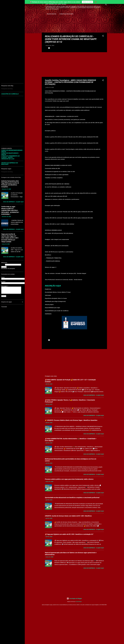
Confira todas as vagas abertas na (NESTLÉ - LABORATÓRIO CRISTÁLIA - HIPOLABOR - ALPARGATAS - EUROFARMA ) (10, 210)
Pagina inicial (52, 14)
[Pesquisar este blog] (12, 89)
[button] (103, 36)
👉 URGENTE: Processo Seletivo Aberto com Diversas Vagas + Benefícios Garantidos (71, 420)
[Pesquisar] (106, 5)
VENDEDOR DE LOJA (8, 159)
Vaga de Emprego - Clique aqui (94, 395)
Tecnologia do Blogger (74, 598)
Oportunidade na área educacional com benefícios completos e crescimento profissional (72, 498)
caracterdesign (79, 602)
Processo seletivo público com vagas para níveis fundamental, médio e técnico (69, 479)
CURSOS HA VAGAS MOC (66, 14)
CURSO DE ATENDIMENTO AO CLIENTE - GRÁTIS (10, 157)
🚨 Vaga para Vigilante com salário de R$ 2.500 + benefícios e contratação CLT (69, 534)
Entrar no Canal (87, 2)
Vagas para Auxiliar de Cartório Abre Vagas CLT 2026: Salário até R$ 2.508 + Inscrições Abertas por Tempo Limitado (10, 238)
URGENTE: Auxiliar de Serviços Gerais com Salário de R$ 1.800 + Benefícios (68, 516)
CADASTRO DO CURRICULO (10, 94)
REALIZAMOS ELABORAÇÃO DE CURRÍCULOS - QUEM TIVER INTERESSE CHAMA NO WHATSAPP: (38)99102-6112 (71, 39)
